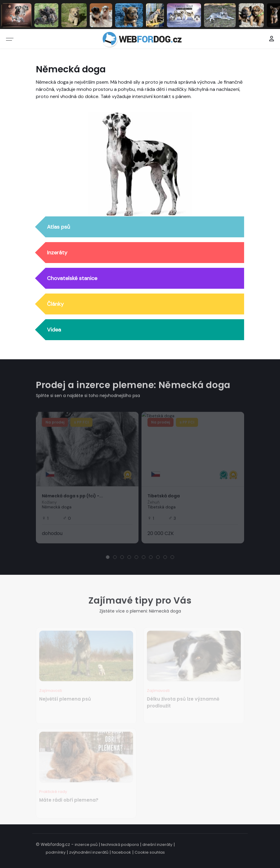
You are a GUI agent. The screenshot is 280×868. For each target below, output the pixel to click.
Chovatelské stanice (72, 279)
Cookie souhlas (150, 852)
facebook (121, 852)
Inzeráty (57, 253)
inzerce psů (86, 845)
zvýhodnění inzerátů (89, 852)
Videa (54, 330)
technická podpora (120, 845)
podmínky (56, 852)
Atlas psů (58, 227)
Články (55, 304)
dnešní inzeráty (157, 845)
